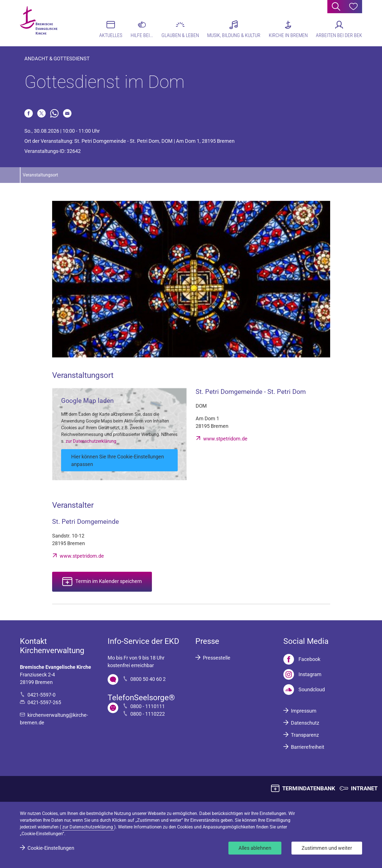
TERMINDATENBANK (309, 788)
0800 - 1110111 (148, 706)
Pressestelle (217, 658)
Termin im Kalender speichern (109, 581)
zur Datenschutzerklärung (91, 441)
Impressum (304, 711)
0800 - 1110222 (148, 714)
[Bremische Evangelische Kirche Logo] (42, 23)
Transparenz (305, 735)
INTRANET (364, 788)
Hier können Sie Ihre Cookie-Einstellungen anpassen (118, 460)
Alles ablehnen (255, 848)
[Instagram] (302, 674)
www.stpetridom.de (225, 439)
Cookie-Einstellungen (51, 848)
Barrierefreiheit (308, 747)
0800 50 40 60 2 (148, 679)
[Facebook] (302, 659)
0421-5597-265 (44, 702)
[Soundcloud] (304, 690)
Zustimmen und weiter (327, 848)
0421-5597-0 (41, 695)
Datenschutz (305, 723)
